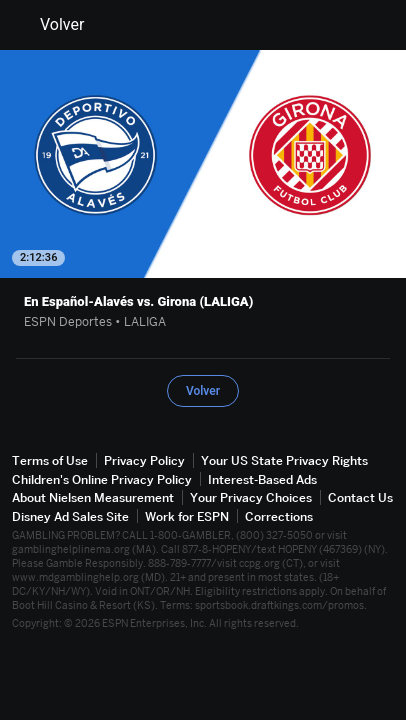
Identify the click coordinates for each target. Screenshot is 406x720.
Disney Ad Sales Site (70, 516)
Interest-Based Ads (262, 479)
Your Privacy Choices (251, 497)
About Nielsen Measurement (93, 497)
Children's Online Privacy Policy (102, 479)
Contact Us (360, 497)
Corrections (279, 516)
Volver (50, 25)
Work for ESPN (187, 516)
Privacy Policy (144, 460)
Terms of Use (50, 460)
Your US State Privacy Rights (284, 460)
